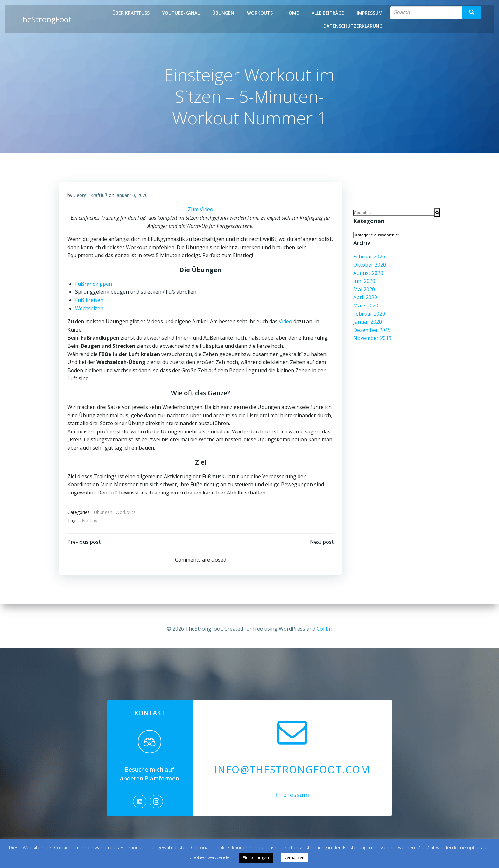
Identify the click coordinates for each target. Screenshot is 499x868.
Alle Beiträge (328, 13)
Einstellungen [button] (256, 857)
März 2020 (365, 309)
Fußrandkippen (94, 285)
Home (293, 13)
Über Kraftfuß (132, 13)
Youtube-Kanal (182, 13)
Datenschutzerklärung (354, 26)
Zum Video (200, 211)
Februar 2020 (368, 317)
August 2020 (367, 276)
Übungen (224, 13)
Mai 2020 (363, 292)
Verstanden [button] (294, 858)
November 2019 (371, 341)
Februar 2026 (368, 260)
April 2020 (364, 301)
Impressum (370, 13)
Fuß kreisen (90, 302)
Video (286, 323)
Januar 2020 (367, 325)
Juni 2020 (363, 284)
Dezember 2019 (371, 333)
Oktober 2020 (369, 268)
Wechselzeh (90, 310)
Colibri (324, 625)
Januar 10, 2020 (132, 197)
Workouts (260, 13)
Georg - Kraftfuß (91, 197)
